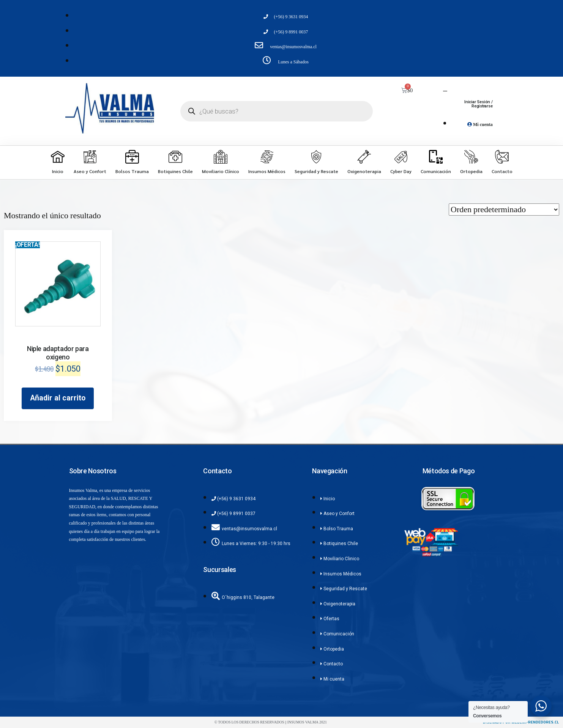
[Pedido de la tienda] (504, 210)
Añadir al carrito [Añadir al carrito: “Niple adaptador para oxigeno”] (58, 398)
